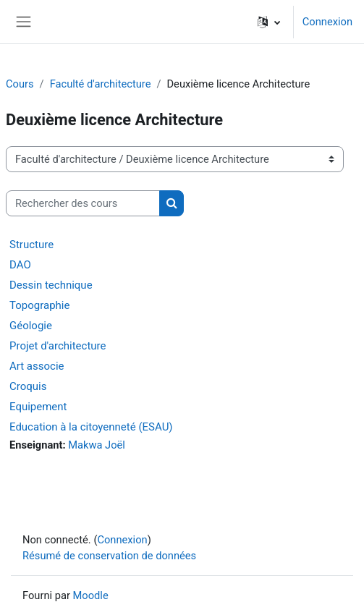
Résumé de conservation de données (109, 556)
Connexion (327, 22)
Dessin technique (51, 285)
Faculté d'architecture (101, 84)
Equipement (38, 407)
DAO (20, 265)
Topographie (39, 305)
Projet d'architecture (58, 346)
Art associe (37, 366)
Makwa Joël (97, 445)
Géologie (31, 326)
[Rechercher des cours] (83, 203)
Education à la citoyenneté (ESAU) (91, 427)
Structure (31, 245)
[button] (269, 22)
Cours (20, 84)
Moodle (91, 595)
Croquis (28, 386)
